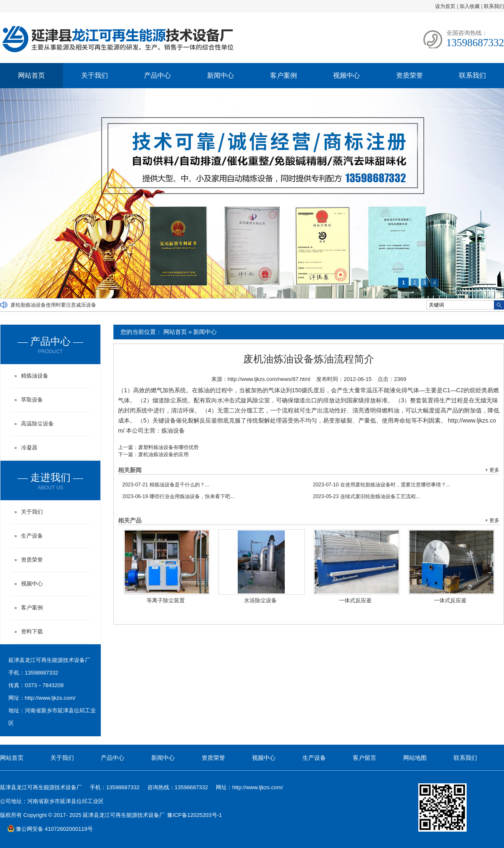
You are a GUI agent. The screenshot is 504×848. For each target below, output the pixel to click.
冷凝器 (29, 448)
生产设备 (32, 536)
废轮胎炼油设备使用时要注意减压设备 (53, 305)
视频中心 (346, 75)
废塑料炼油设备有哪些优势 (168, 447)
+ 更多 (492, 470)
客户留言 (365, 758)
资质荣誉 (409, 75)
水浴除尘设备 (260, 600)
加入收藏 (470, 6)
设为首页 (445, 6)
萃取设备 (32, 400)
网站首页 (31, 75)
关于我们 (94, 75)
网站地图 (415, 758)
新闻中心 (220, 75)
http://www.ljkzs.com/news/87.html (269, 379)
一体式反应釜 (355, 600)
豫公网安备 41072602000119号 (50, 829)
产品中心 (157, 75)
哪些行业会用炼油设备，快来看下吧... (178, 496)
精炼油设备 (35, 376)
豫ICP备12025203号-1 (194, 815)
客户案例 (283, 75)
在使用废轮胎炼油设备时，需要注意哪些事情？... (382, 485)
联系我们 (494, 6)
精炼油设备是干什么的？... (166, 485)
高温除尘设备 (37, 424)
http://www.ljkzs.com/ (50, 698)
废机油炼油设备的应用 (163, 454)
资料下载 (32, 631)
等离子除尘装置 (166, 600)
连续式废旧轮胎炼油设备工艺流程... (366, 496)
